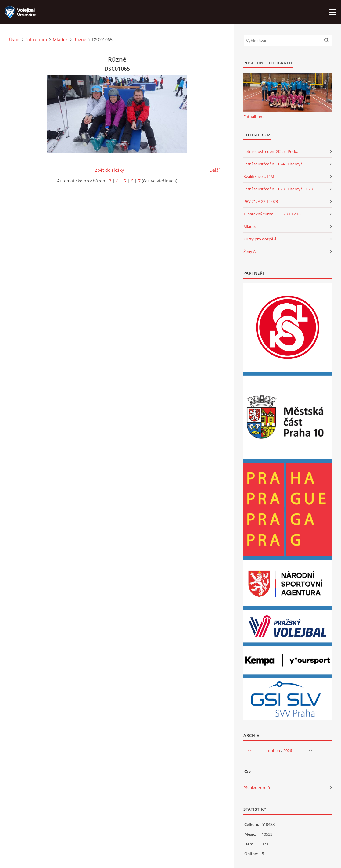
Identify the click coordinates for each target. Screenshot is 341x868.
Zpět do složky (109, 170)
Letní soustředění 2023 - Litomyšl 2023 (278, 189)
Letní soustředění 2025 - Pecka (271, 151)
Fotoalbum (36, 40)
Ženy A (249, 251)
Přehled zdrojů (257, 787)
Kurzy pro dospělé (260, 239)
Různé (80, 40)
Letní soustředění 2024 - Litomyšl (273, 164)
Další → (217, 170)
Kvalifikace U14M (259, 176)
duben (274, 751)
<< (250, 751)
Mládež (60, 40)
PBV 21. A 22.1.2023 (261, 201)
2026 (288, 751)
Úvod (14, 40)
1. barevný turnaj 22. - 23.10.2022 (273, 214)
